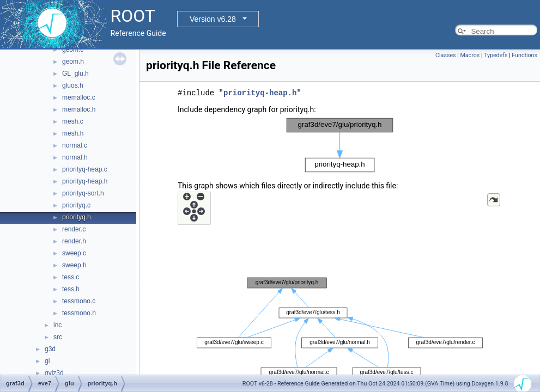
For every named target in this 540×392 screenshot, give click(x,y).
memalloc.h (79, 109)
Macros (470, 55)
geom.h (73, 62)
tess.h (71, 289)
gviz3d (54, 373)
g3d (50, 349)
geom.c (73, 50)
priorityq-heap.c (85, 169)
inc (57, 325)
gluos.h (73, 85)
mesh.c (73, 121)
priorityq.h (77, 217)
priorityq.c (76, 205)
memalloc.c (79, 97)
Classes (445, 55)
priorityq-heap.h (85, 181)
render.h (74, 241)
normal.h (75, 157)
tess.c (71, 277)
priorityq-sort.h (83, 193)
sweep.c (74, 253)
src (58, 337)
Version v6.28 (213, 19)
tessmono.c (79, 301)
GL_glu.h (75, 73)
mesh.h (73, 133)
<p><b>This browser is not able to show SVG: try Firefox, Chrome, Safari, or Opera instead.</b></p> (340, 145)
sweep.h (74, 265)
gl (47, 361)
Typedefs (496, 55)
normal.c (75, 145)
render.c (74, 229)
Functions (524, 55)
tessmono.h (79, 313)
